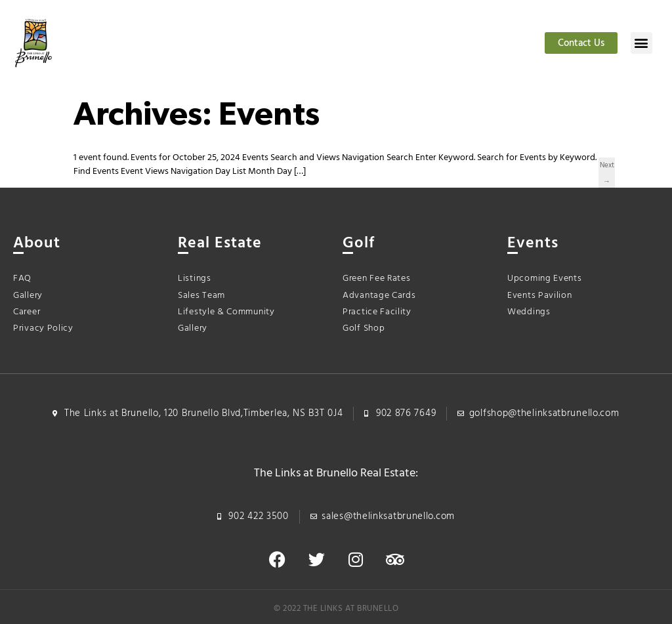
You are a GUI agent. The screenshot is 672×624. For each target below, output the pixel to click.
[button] (641, 43)
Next (607, 167)
